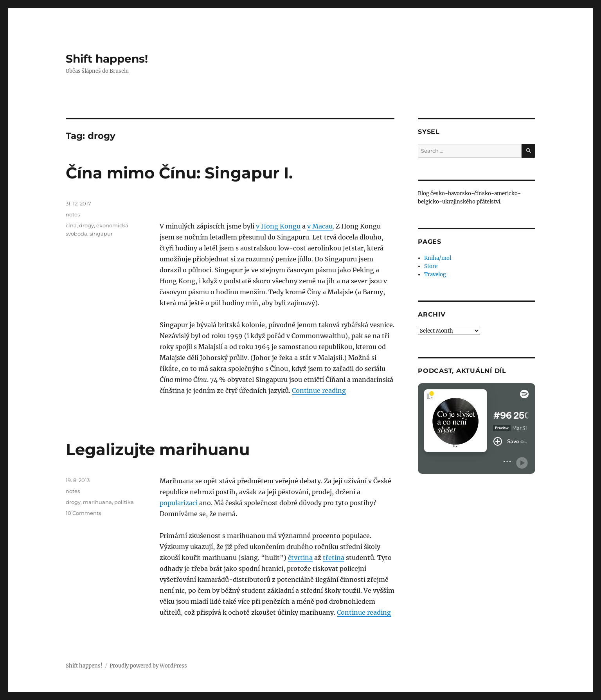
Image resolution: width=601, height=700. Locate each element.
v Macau (320, 226)
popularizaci (179, 503)
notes (73, 214)
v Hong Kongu (278, 226)
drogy (86, 225)
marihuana (97, 502)
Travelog (435, 274)
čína (71, 225)
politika (124, 502)
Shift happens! (107, 59)
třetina (334, 558)
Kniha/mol (438, 258)
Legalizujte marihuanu (158, 449)
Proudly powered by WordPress (148, 666)
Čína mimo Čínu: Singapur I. (179, 173)
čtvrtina (300, 558)
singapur (101, 234)
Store (431, 266)
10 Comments (83, 513)
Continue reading (319, 390)
